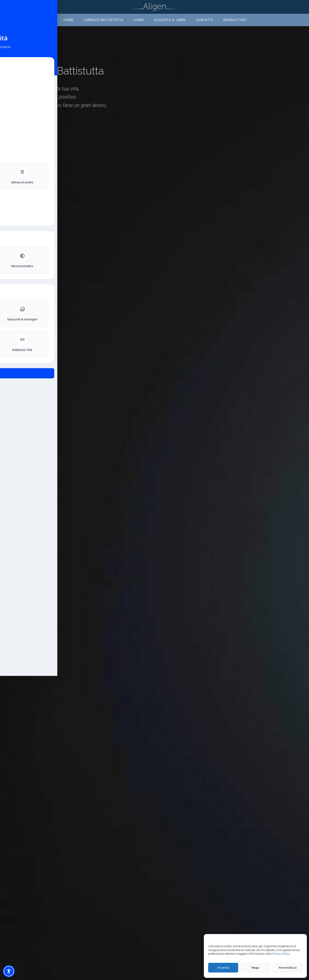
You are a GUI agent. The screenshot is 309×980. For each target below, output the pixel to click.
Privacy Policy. (281, 954)
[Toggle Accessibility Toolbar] (9, 971)
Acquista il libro (170, 20)
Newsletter (234, 20)
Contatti (204, 20)
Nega (255, 968)
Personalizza (288, 968)
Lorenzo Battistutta (104, 20)
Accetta (223, 968)
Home (69, 20)
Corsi (139, 20)
